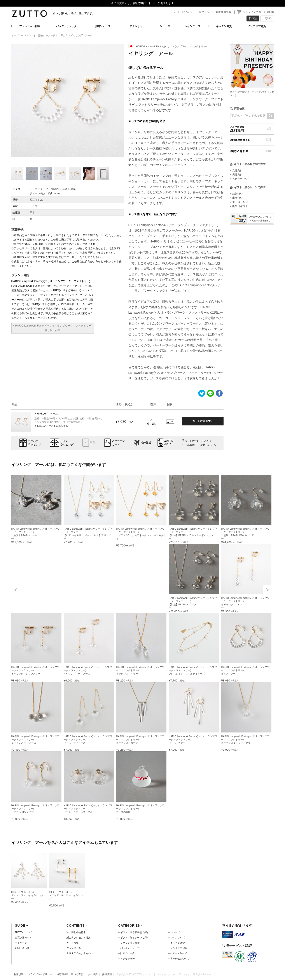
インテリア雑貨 (257, 26)
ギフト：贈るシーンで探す (43, 35)
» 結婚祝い (236, 194)
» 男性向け (236, 175)
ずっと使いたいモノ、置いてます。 (74, 13)
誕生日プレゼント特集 (79, 938)
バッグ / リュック (66, 26)
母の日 (64, 35)
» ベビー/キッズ (239, 179)
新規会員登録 (223, 12)
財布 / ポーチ (103, 26)
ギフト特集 (73, 943)
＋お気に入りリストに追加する (51, 426)
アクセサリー (137, 26)
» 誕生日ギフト (239, 206)
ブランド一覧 (74, 948)
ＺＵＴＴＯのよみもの (79, 953)
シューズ (165, 26)
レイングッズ (192, 26)
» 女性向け (236, 170)
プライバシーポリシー (40, 974)
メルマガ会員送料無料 (252, 129)
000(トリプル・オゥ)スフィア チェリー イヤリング (66, 895)
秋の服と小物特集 (76, 932)
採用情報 (107, 974)
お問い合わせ (252, 151)
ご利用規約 (17, 974)
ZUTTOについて (184, 12)
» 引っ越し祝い (239, 202)
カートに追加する (203, 421)
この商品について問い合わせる (201, 445)
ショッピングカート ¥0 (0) (258, 12)
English (267, 18)
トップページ (19, 35)
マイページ (21, 943)
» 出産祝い (236, 198)
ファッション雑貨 (30, 26)
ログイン (204, 12)
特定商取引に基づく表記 (70, 974)
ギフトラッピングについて (198, 441)
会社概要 (93, 974)
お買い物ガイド (252, 140)
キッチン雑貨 (224, 26)
